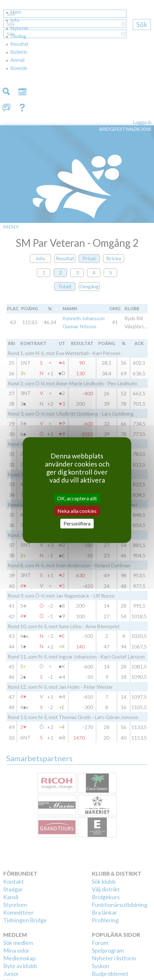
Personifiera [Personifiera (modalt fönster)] (77, 524)
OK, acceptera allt (77, 498)
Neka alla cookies (77, 511)
